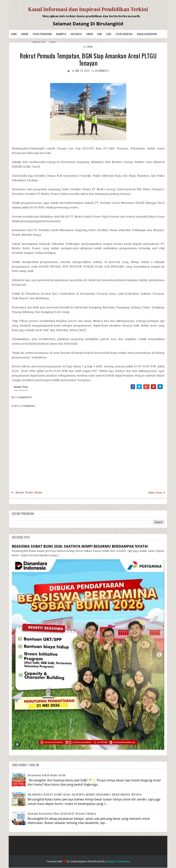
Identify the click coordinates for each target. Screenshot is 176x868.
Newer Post (23, 492)
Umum (90, 34)
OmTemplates (79, 861)
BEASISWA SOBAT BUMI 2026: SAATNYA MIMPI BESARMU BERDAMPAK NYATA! (80, 546)
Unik (100, 34)
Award (25, 34)
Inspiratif (76, 34)
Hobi (109, 34)
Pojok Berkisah (124, 34)
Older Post (155, 493)
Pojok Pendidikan (42, 34)
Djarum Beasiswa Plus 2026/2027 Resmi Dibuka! (62, 814)
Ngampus (61, 34)
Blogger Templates (118, 861)
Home (14, 34)
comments (102, 71)
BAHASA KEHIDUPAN (147, 34)
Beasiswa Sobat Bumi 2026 (47, 775)
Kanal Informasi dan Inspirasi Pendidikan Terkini (88, 9)
